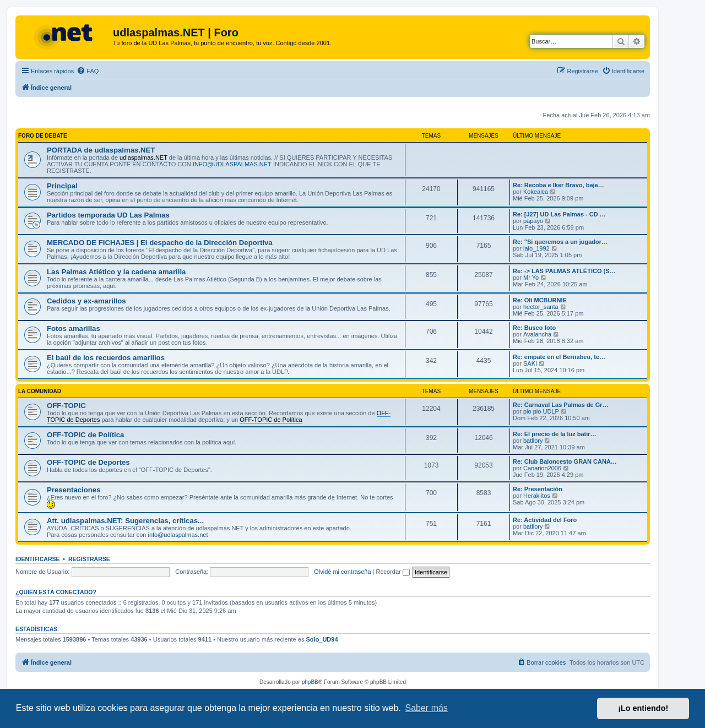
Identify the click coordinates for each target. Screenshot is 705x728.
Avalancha (537, 334)
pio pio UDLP (541, 411)
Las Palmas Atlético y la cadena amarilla (116, 272)
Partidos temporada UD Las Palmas (108, 215)
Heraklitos (537, 496)
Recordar (393, 572)
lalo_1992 (536, 248)
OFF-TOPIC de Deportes (88, 462)
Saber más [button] (427, 708)
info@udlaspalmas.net (178, 535)
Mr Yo (531, 278)
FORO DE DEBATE (43, 136)
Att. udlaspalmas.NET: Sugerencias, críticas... (125, 521)
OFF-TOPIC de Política (85, 435)
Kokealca (536, 192)
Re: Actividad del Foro (545, 520)
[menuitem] (88, 71)
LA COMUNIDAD (40, 391)
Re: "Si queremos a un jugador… (560, 242)
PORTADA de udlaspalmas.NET (101, 150)
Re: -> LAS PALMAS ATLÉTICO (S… (564, 271)
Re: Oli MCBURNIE (540, 300)
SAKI (530, 363)
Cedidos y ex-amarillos (86, 301)
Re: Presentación (538, 489)
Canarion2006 (542, 468)
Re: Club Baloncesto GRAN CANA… (565, 461)
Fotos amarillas (74, 328)
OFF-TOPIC (66, 406)
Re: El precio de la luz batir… (555, 434)
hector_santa (541, 307)
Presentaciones (74, 490)
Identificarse (38, 559)
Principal (62, 186)
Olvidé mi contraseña (342, 572)
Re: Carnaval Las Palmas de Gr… (561, 405)
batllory (533, 441)
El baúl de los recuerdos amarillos (106, 358)
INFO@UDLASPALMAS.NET (232, 164)
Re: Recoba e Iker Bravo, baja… (558, 185)
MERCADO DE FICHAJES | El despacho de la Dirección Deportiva (160, 243)
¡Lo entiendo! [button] (643, 708)
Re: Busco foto (534, 328)
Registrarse (89, 559)
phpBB (310, 682)
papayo (533, 221)
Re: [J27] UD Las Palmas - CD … (559, 214)
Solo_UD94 (322, 639)
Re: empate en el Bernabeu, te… (559, 357)
